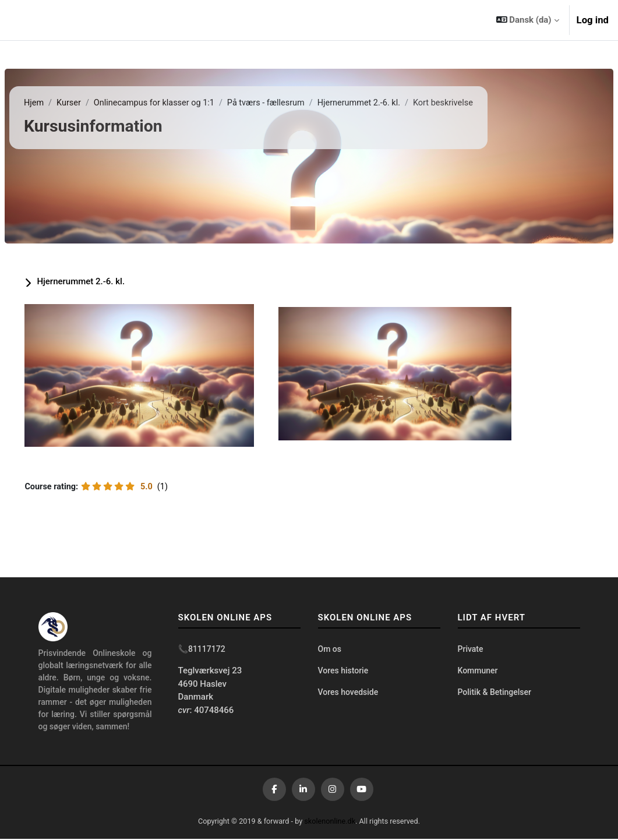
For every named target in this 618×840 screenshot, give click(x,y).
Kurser (98, 103)
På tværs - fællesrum (301, 103)
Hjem (62, 103)
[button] (528, 20)
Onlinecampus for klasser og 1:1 (186, 103)
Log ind (593, 20)
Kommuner (478, 672)
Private (471, 651)
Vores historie (343, 672)
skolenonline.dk (331, 823)
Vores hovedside (348, 694)
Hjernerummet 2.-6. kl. (396, 103)
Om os (330, 651)
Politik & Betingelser (495, 694)
